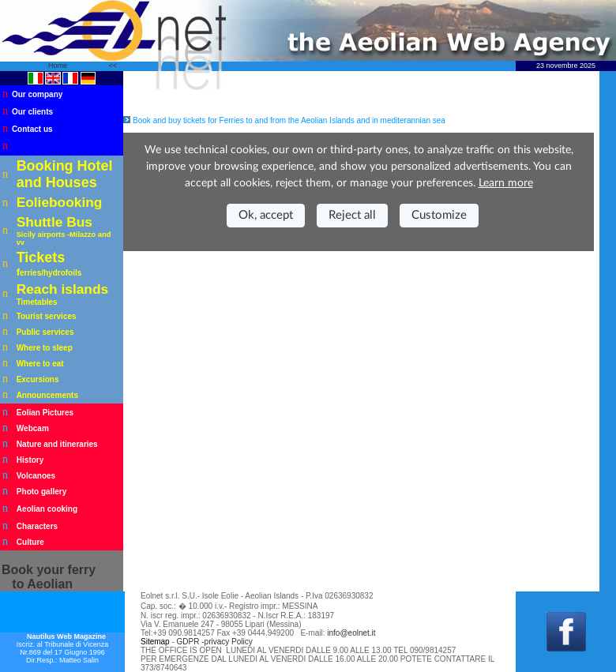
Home (59, 66)
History (30, 460)
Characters (37, 526)
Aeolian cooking (47, 509)
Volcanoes (36, 476)
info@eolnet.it (351, 633)
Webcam (33, 428)
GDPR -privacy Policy (215, 642)
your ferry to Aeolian (49, 577)
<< (113, 66)
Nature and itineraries (57, 444)
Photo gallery (41, 492)
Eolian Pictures (45, 413)
